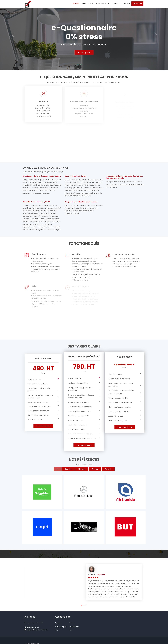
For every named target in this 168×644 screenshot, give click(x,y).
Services (116, 3)
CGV (57, 630)
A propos (126, 3)
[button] (13, 35)
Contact (72, 623)
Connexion (137, 3)
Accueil (76, 3)
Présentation (88, 3)
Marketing (82, 469)
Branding (68, 469)
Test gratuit (84, 53)
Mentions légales (61, 627)
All (58, 469)
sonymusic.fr (101, 575)
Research (108, 469)
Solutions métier (103, 3)
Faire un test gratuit (43, 426)
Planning (95, 469)
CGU (70, 630)
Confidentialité (74, 627)
